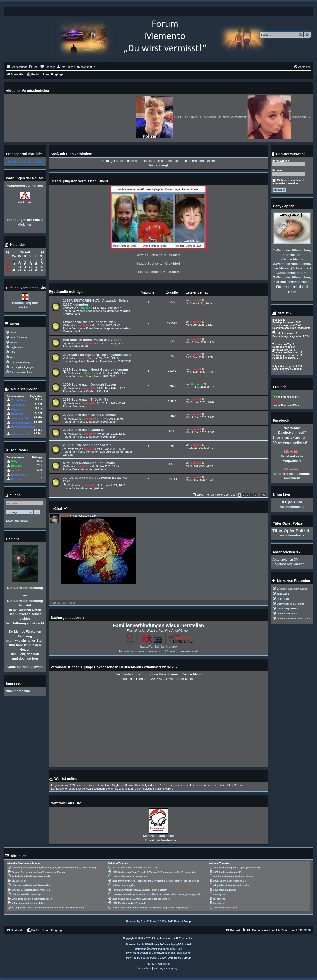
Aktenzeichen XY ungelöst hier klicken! (289, 562)
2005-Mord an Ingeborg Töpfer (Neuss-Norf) (97, 355)
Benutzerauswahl (288, 154)
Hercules (84, 308)
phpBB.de (176, 949)
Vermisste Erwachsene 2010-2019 (94, 376)
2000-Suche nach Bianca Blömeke (89, 415)
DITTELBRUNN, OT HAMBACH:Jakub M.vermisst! (232, 117)
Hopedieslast (19, 475)
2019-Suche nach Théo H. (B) (85, 400)
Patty (14, 462)
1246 (39, 470)
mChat (57, 509)
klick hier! (25, 202)
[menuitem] (33, 67)
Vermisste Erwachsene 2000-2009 (94, 422)
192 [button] (264, 495)
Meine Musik (80, 346)
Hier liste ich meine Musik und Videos (92, 340)
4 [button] (251, 495)
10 (41, 479)
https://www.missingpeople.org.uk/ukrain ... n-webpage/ (158, 651)
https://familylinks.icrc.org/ (159, 647)
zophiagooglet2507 (22, 423)
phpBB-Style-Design (179, 953)
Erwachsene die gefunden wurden (89, 322)
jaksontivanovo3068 (23, 427)
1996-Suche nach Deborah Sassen (90, 384)
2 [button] (244, 495)
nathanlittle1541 (21, 434)
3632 (39, 461)
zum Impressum (18, 691)
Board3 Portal (149, 921)
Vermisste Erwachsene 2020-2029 (94, 437)
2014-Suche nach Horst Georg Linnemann (95, 369)
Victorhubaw (19, 400)
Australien (79, 406)
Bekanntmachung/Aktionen (90, 469)
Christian (16, 479)
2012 (39, 465)
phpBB (145, 944)
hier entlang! (158, 165)
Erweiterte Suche (17, 521)
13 (41, 474)
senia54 (196, 300)
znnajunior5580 (20, 418)
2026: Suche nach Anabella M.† (87, 445)
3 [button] (248, 495)
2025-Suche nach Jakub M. (84, 430)
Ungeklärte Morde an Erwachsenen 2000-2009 (102, 361)
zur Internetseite (292, 507)
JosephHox (18, 405)
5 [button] (255, 495)
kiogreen (16, 409)
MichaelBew (18, 414)
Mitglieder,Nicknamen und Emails (89, 463)
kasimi (167, 964)
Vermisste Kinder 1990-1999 (90, 391)
